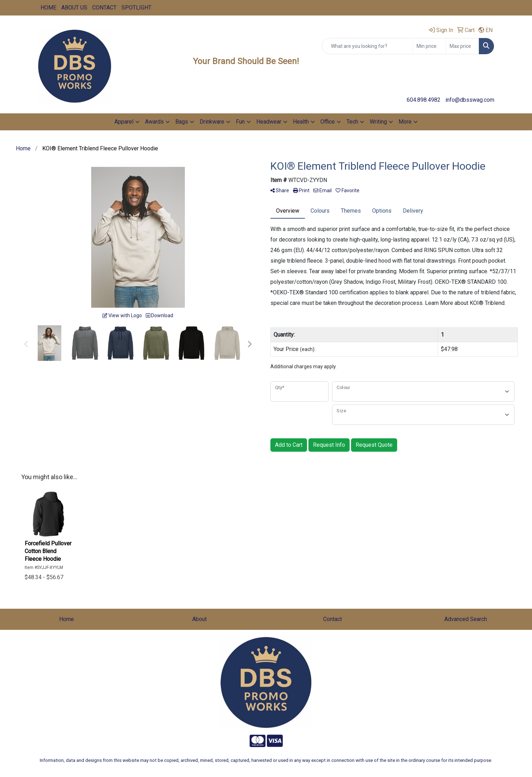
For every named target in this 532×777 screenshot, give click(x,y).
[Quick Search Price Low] (429, 46)
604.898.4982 (424, 100)
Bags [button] (182, 122)
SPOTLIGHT (136, 8)
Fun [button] (240, 122)
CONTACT (104, 8)
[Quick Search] (367, 46)
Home (67, 619)
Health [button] (301, 122)
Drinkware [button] (212, 122)
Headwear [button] (269, 122)
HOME (48, 8)
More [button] (405, 122)
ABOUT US (74, 8)
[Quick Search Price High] (462, 46)
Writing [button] (378, 122)
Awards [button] (154, 122)
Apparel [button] (124, 122)
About (199, 619)
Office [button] (328, 122)
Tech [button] (352, 122)
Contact (333, 619)
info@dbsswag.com (470, 100)
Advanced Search (466, 619)
